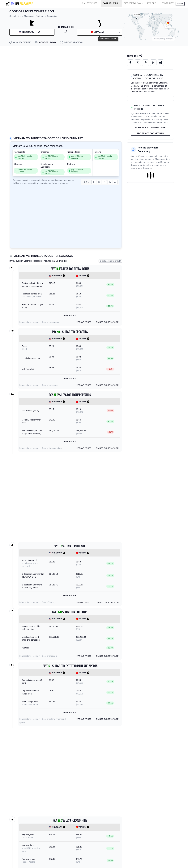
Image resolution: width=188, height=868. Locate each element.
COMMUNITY (168, 3)
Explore (151, 3)
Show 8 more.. (70, 378)
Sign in (180, 4)
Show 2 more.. (70, 712)
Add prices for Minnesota (150, 127)
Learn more (162, 122)
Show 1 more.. (70, 315)
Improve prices (84, 322)
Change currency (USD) (107, 322)
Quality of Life (89, 3)
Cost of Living (110, 3)
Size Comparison (133, 3)
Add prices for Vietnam (150, 133)
